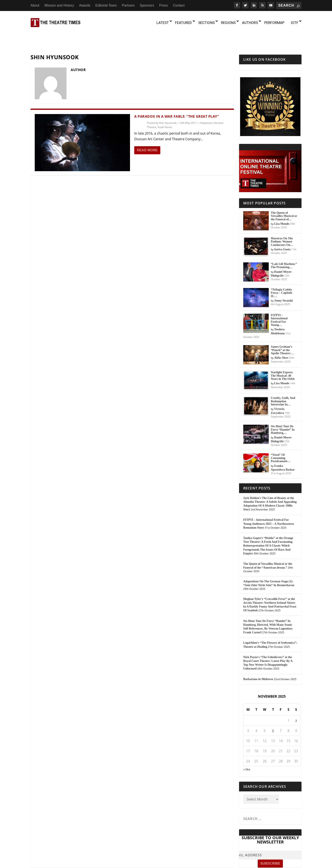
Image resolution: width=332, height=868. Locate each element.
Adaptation (206, 105)
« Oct (247, 752)
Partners (128, 5)
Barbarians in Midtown (258, 661)
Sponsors (147, 5)
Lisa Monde (282, 206)
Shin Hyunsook (168, 105)
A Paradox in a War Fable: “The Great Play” (176, 98)
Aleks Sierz (281, 340)
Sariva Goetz (282, 231)
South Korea (165, 109)
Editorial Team (106, 5)
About (35, 5)
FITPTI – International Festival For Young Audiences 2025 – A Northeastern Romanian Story (269, 506)
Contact (179, 5)
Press (164, 5)
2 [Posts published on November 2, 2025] (296, 703)
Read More (147, 132)
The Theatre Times (62, 863)
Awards (85, 5)
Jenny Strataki (284, 282)
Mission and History (59, 5)
